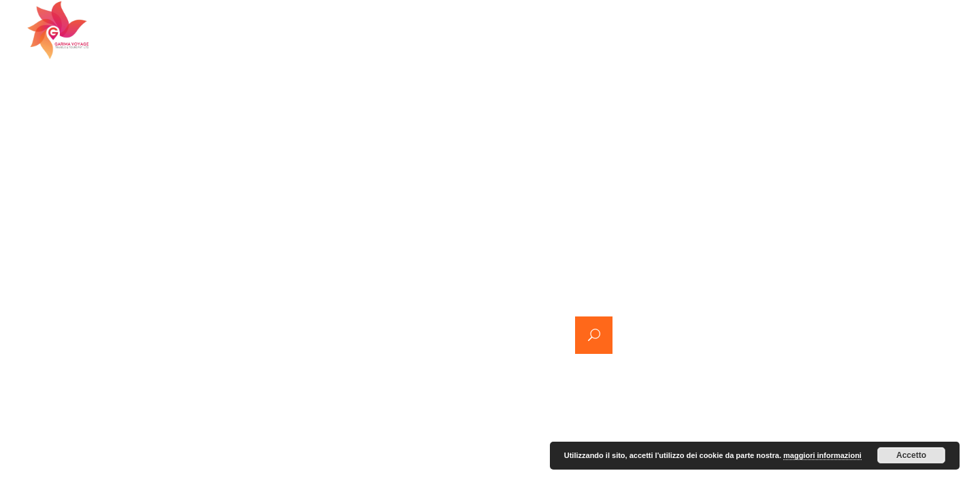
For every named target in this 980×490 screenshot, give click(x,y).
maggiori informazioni (822, 455)
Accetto (911, 455)
